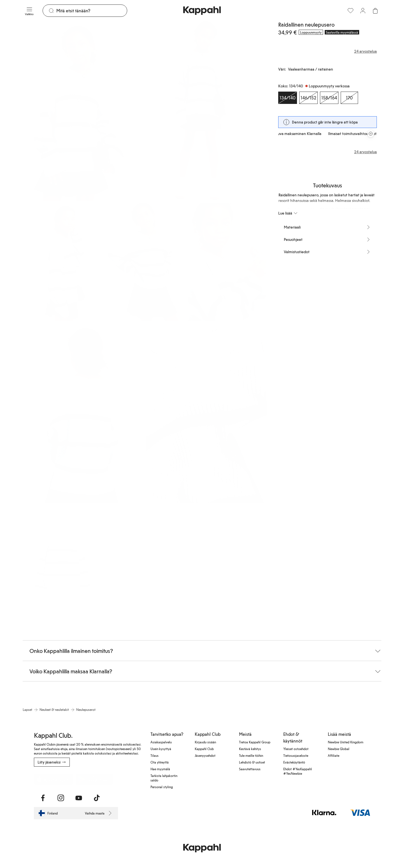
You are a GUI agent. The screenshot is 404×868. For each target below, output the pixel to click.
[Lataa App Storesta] (54, 779)
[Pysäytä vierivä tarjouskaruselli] (371, 134)
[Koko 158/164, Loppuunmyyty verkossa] (329, 98)
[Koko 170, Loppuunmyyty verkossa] (349, 98)
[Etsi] (92, 11)
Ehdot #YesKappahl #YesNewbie (298, 771)
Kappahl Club (204, 749)
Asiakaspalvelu (161, 742)
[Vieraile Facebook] (43, 798)
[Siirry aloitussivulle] (202, 11)
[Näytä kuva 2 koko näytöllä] (206, 111)
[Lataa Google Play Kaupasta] (94, 779)
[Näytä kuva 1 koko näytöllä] (83, 111)
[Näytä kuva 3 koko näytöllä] (63, 262)
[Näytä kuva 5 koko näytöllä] (227, 262)
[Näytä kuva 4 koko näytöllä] (145, 262)
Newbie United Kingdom (346, 742)
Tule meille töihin (251, 755)
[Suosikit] (350, 11)
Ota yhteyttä (160, 762)
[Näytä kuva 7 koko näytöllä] (206, 413)
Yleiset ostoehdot (296, 749)
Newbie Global (339, 749)
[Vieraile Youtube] (79, 798)
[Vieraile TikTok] (97, 798)
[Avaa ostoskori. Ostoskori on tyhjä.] (375, 11)
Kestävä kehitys (250, 749)
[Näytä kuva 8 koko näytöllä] (63, 564)
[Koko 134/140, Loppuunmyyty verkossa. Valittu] (288, 98)
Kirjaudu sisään (205, 742)
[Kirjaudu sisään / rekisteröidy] (363, 11)
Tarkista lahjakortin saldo (164, 778)
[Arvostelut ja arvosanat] (328, 51)
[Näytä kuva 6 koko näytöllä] (83, 413)
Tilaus (155, 755)
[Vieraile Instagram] (61, 798)
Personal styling (162, 787)
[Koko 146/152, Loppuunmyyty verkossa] (308, 98)
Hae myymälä (160, 769)
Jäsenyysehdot (205, 755)
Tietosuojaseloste (296, 755)
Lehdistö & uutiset (252, 762)
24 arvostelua (365, 152)
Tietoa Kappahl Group (255, 742)
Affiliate (334, 755)
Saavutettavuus (250, 769)
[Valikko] (29, 11)
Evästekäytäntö (294, 762)
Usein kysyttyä (161, 749)
